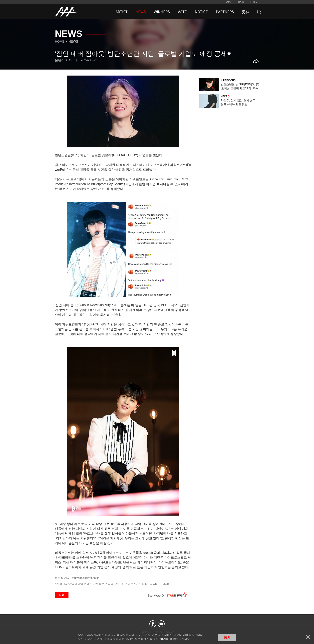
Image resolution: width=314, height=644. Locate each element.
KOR (252, 2)
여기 (163, 639)
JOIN (228, 2)
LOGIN (240, 2)
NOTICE (201, 12)
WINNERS (162, 12)
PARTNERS (225, 12)
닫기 (308, 637)
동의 (227, 637)
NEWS (141, 12)
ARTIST (122, 12)
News (73, 42)
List (62, 595)
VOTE (182, 12)
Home (60, 42)
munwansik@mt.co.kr (85, 578)
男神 (246, 12)
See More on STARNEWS (169, 595)
